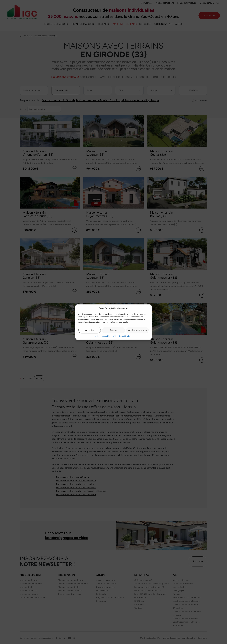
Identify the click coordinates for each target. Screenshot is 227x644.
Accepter (90, 330)
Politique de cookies (103, 336)
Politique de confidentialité (122, 336)
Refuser (113, 330)
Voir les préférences (137, 330)
